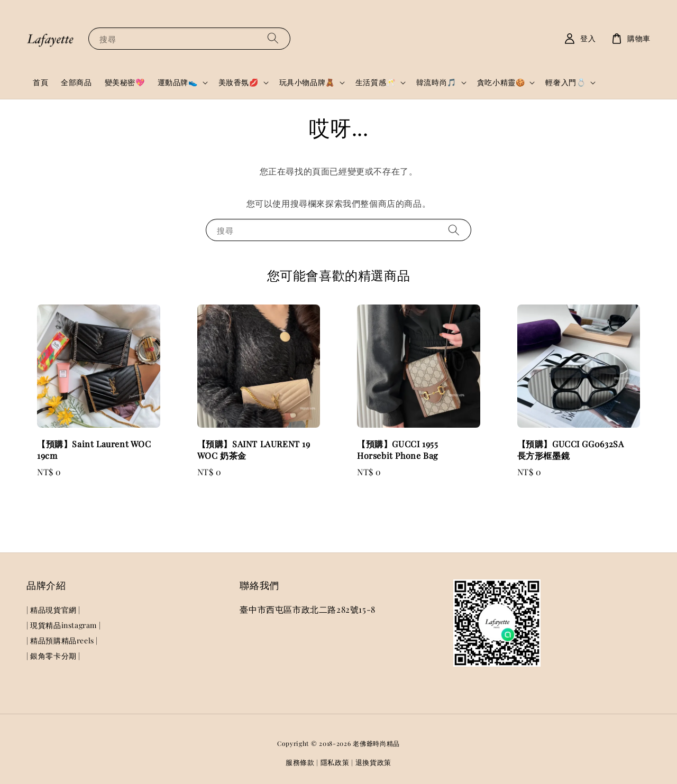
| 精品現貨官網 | (53, 610)
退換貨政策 (374, 762)
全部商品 (76, 82)
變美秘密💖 (125, 82)
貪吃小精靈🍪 (501, 82)
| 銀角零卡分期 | (53, 656)
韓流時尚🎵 (436, 82)
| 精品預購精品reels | (62, 640)
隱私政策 (335, 762)
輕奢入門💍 (565, 82)
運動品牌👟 (178, 82)
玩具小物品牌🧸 (307, 82)
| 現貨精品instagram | (63, 625)
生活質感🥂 (376, 82)
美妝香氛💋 (239, 82)
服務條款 (300, 762)
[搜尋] (273, 38)
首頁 (40, 82)
